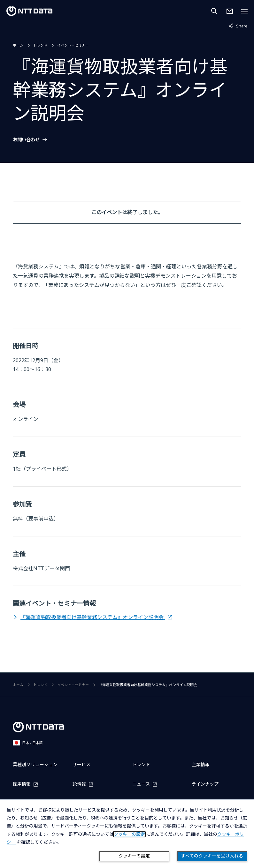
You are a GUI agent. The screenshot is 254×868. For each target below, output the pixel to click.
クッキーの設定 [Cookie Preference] (134, 856)
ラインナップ (205, 784)
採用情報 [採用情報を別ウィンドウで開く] (22, 784)
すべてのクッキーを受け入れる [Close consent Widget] (212, 856)
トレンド (40, 45)
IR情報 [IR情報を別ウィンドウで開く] (79, 784)
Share (238, 26)
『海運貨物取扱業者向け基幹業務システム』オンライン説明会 (93, 617)
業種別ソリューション (35, 764)
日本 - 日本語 (28, 743)
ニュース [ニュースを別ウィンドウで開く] (141, 784)
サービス (81, 764)
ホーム (18, 45)
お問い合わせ (26, 140)
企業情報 (201, 764)
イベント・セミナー (73, 45)
